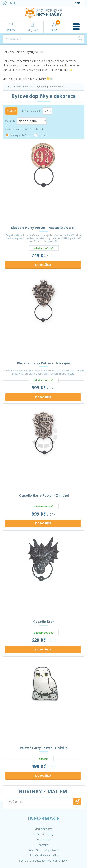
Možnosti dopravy (43, 834)
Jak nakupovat (44, 839)
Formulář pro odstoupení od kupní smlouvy (43, 861)
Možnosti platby (43, 829)
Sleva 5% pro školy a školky (43, 850)
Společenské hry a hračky (44, 855)
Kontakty (44, 845)
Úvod (9, 3)
